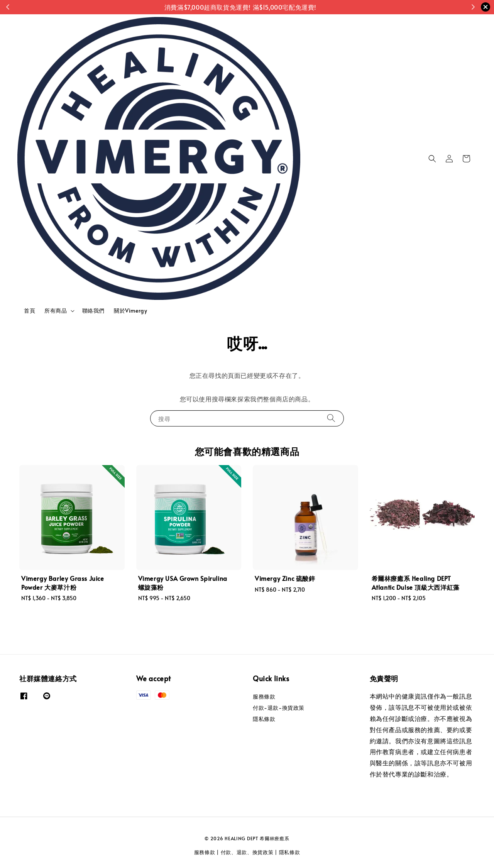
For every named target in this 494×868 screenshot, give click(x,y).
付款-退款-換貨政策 (279, 708)
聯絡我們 (93, 310)
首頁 (30, 310)
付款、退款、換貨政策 (247, 852)
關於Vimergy (130, 310)
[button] (432, 159)
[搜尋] (331, 418)
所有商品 (56, 311)
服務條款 (264, 697)
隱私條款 (264, 719)
